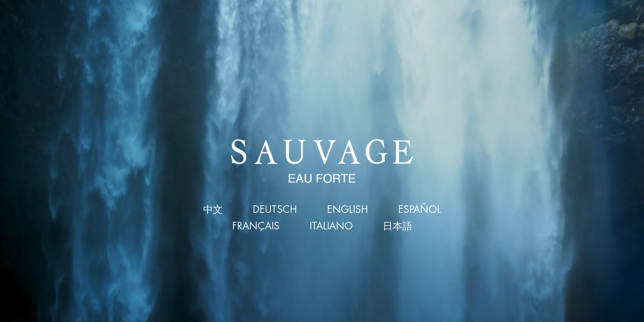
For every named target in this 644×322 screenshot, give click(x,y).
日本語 (398, 226)
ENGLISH (347, 210)
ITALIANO (331, 226)
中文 (213, 210)
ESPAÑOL (419, 210)
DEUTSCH (275, 210)
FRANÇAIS (256, 226)
